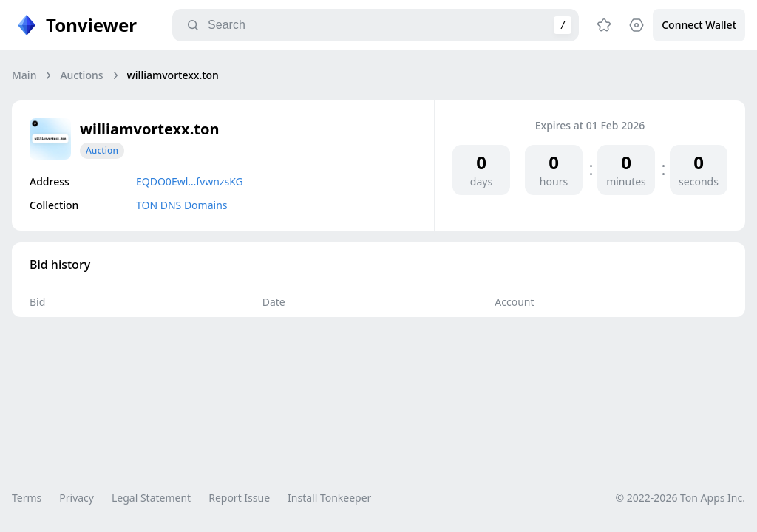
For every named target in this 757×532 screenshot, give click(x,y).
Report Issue (239, 498)
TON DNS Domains (182, 205)
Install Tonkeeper (329, 498)
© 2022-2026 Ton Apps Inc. (680, 498)
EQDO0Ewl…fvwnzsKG (190, 181)
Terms (27, 498)
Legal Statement (151, 498)
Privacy (77, 498)
